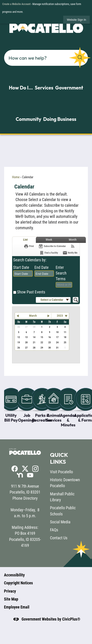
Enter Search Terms (61, 273)
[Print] (29, 246)
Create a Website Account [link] (16, 4)
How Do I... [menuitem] (21, 88)
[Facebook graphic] (15, 469)
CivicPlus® (71, 619)
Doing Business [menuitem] (60, 119)
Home (16, 177)
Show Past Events (31, 292)
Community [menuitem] (29, 119)
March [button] (33, 316)
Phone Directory (25, 498)
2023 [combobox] (60, 316)
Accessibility (14, 575)
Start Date (21, 267)
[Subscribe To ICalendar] (52, 246)
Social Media (60, 522)
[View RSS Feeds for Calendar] (73, 246)
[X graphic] (25, 469)
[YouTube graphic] (30, 475)
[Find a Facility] (49, 253)
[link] (76, 20)
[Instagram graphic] (35, 469)
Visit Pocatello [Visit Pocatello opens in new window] (62, 472)
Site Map (11, 599)
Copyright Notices (18, 583)
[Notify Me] (70, 253)
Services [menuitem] (44, 88)
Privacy (10, 591)
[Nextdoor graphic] (20, 475)
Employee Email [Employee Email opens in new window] (17, 607)
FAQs (54, 530)
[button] (80, 57)
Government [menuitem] (69, 88)
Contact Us (59, 538)
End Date (42, 267)
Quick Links (59, 458)
